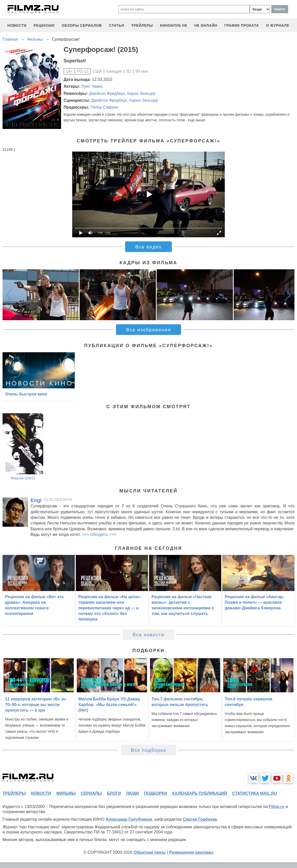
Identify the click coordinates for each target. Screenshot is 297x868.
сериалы (91, 793)
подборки (155, 793)
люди (132, 793)
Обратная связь (150, 852)
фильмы (66, 793)
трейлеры (142, 25)
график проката (242, 25)
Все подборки (148, 750)
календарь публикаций (200, 793)
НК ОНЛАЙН (206, 25)
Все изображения (148, 330)
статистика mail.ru (255, 793)
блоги (114, 793)
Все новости (149, 635)
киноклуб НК (174, 25)
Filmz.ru (277, 807)
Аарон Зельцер (141, 93)
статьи (116, 25)
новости (17, 25)
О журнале (278, 25)
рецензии (44, 25)
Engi (36, 500)
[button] (288, 295)
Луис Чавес (92, 86)
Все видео (148, 247)
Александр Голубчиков (129, 819)
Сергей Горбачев (200, 819)
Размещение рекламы (191, 852)
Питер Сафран (104, 107)
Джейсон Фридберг (107, 93)
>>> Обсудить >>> (99, 534)
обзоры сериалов (82, 25)
